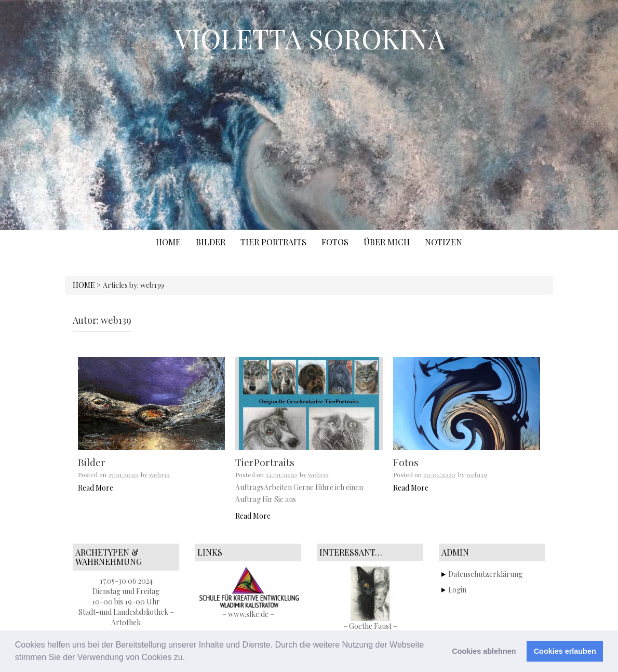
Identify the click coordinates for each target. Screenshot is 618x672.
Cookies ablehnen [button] (484, 651)
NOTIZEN (444, 242)
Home (168, 242)
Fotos (406, 462)
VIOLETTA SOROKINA (310, 38)
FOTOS (335, 242)
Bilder (92, 462)
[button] (189, 658)
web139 (159, 475)
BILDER (211, 242)
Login (457, 590)
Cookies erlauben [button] (565, 651)
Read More (96, 488)
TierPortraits (265, 462)
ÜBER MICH (387, 242)
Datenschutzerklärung (485, 574)
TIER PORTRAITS (273, 242)
